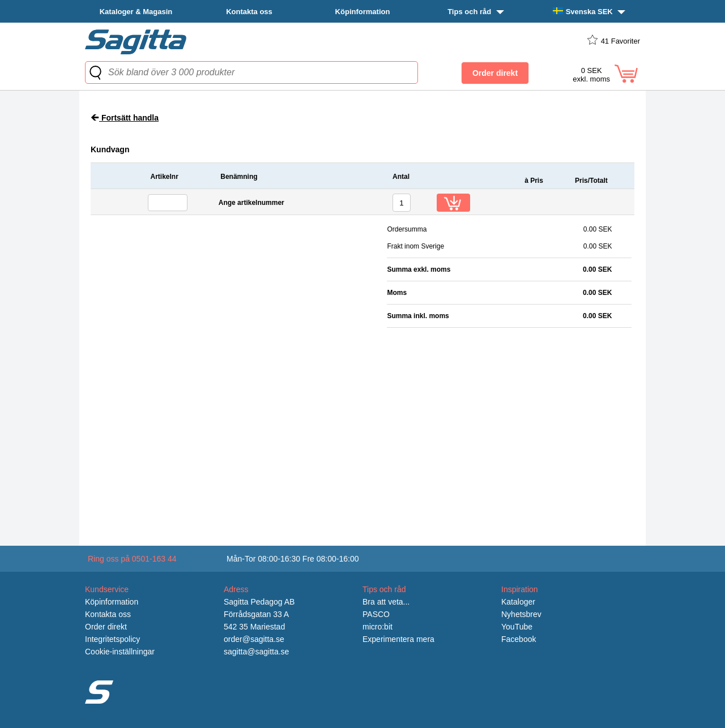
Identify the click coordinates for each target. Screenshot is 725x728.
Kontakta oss (249, 12)
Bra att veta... (386, 602)
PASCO (376, 614)
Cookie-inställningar (120, 652)
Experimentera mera (398, 639)
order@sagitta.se (254, 639)
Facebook (519, 639)
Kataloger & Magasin (136, 12)
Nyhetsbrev (521, 614)
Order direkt (106, 627)
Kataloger (518, 602)
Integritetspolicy (112, 639)
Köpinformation (363, 12)
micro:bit (378, 627)
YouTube (517, 627)
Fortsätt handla (125, 118)
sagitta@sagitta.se (256, 652)
